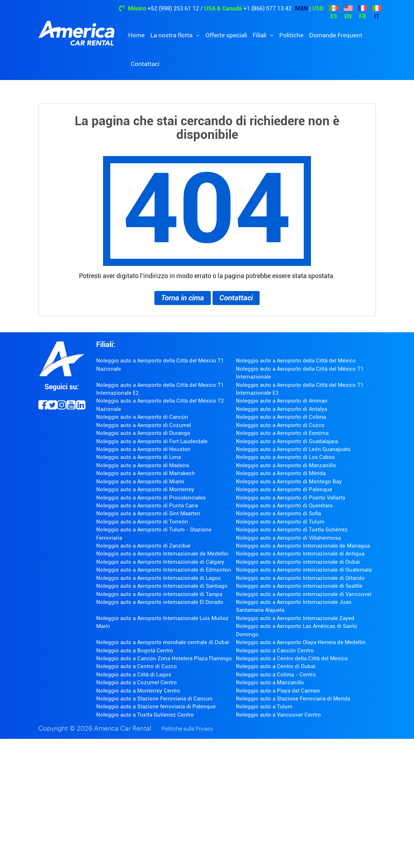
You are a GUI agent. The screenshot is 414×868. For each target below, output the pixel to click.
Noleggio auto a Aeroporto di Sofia (278, 513)
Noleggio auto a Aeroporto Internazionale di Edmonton (164, 570)
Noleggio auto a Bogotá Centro (135, 651)
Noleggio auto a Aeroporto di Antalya (282, 409)
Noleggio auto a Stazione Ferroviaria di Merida (293, 699)
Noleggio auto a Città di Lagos (134, 675)
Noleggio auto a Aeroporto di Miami (140, 482)
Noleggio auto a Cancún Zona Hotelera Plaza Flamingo (164, 658)
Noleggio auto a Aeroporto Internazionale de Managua (303, 546)
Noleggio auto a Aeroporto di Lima (139, 457)
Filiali (260, 35)
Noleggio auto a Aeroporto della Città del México (296, 361)
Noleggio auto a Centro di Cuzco (137, 666)
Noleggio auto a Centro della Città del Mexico (292, 658)
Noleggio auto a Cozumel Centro (137, 682)
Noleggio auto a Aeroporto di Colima (281, 417)
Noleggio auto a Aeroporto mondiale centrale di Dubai (163, 642)
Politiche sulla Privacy (187, 729)
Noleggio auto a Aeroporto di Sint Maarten (148, 513)
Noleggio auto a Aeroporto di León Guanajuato (293, 449)
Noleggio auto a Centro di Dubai (276, 666)
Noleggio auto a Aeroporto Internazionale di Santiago (162, 586)
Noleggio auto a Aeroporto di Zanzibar (143, 546)
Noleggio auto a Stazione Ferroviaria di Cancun (154, 699)
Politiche (291, 35)
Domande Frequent (336, 35)
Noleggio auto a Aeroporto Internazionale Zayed (295, 618)
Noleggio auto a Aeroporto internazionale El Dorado (160, 602)
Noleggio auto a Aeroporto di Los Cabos (285, 457)
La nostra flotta (172, 35)
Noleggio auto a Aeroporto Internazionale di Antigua (300, 554)
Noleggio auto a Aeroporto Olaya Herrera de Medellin (301, 642)
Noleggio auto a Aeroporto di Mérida (281, 473)
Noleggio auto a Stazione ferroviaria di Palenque (156, 707)
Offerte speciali (226, 35)
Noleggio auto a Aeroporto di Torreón (142, 522)
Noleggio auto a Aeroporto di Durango (143, 433)
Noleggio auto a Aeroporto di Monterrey (145, 489)
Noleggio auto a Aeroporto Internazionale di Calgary (160, 562)
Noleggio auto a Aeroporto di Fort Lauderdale (152, 441)
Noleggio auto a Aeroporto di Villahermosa (288, 538)
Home (136, 35)
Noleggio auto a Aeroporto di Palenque (284, 489)
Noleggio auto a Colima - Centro (276, 675)
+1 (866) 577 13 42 (268, 8)
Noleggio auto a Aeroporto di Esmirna (282, 433)
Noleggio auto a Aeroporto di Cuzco (280, 425)
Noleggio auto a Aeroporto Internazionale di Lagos (159, 578)
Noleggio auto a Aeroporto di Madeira (143, 465)
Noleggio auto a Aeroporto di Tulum (280, 522)
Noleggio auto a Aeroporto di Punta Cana (147, 506)
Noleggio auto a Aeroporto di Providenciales (151, 498)
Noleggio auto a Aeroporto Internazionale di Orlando (300, 578)
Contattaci (145, 64)
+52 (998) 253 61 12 (173, 8)
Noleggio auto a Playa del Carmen (278, 691)
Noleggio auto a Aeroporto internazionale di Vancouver (304, 594)
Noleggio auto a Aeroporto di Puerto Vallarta (290, 498)
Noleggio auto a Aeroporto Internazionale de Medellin (162, 554)
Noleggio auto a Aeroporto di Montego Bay (289, 482)
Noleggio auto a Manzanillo (270, 682)
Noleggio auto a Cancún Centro (275, 651)
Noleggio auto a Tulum (264, 707)
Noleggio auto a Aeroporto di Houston (143, 449)
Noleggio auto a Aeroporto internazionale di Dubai (298, 562)
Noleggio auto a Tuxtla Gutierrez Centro (145, 715)
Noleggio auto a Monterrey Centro (138, 691)
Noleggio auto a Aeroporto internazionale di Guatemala (304, 570)
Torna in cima (183, 298)
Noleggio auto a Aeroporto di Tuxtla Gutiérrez (292, 530)
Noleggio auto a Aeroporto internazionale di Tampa (159, 594)
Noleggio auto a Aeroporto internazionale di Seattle (299, 586)
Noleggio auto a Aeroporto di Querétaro (284, 506)
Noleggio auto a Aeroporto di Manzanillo (286, 465)
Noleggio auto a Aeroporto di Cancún (142, 417)
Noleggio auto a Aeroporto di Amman (282, 401)
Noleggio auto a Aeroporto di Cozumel (144, 425)
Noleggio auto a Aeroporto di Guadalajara (287, 441)
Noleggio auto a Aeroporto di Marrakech (146, 473)
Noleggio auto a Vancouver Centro (278, 715)
